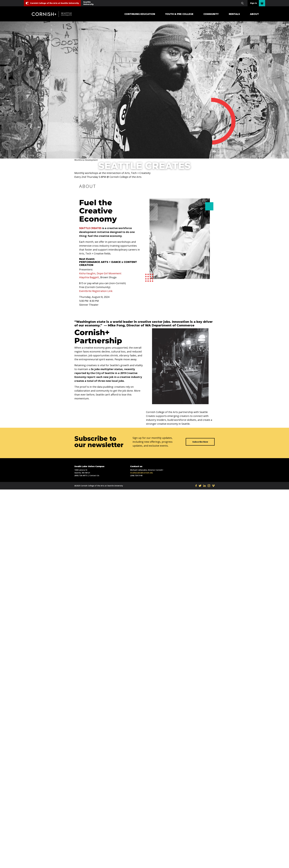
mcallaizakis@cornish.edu (142, 473)
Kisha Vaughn (87, 273)
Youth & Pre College (179, 14)
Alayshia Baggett (89, 277)
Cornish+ (54, 14)
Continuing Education (140, 14)
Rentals (234, 14)
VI (213, 486)
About (254, 14)
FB (196, 486)
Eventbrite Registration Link (96, 291)
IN (209, 486)
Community (211, 14)
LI (204, 486)
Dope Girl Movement (109, 273)
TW (200, 486)
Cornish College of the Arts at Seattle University (55, 3)
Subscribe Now (200, 442)
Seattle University (88, 3)
